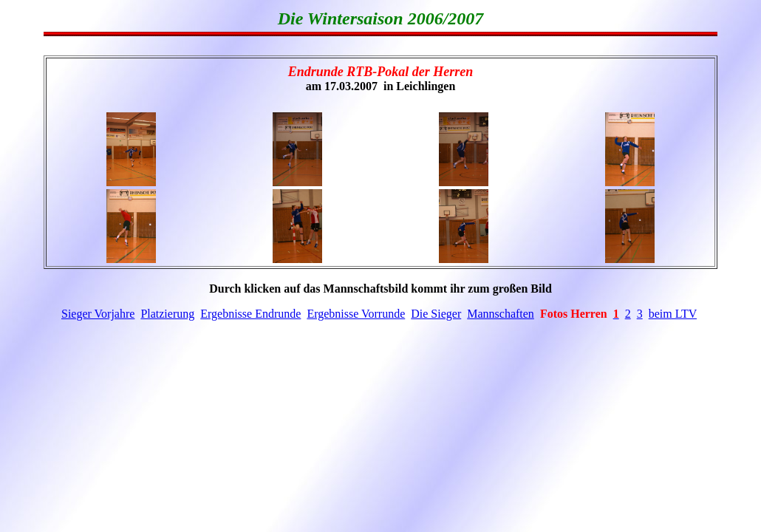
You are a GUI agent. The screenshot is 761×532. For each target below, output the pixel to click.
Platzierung (167, 314)
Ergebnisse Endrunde (250, 314)
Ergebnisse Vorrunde (356, 314)
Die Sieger (436, 314)
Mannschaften (501, 314)
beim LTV (673, 314)
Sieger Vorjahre (98, 314)
